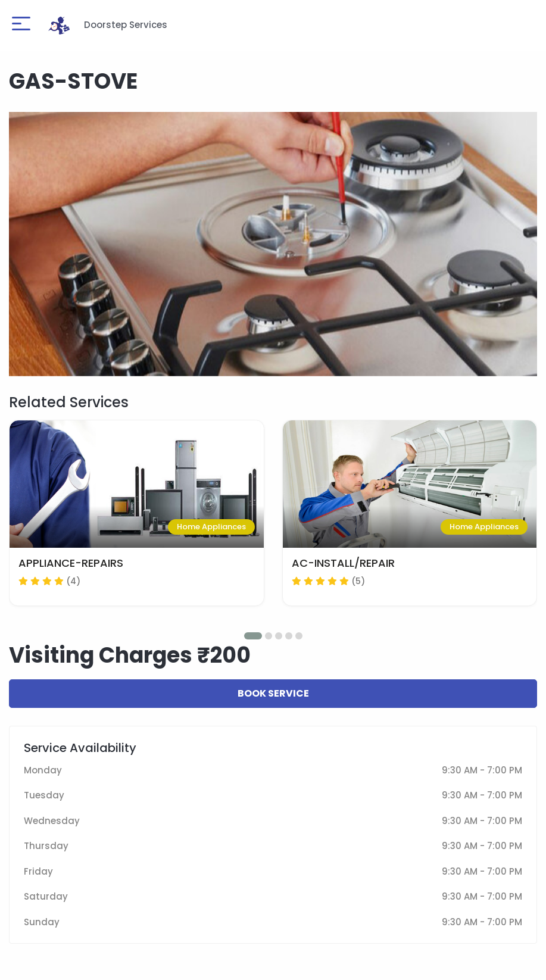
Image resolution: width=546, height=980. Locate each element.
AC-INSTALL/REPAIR (343, 563)
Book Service (273, 693)
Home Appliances (211, 527)
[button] (253, 636)
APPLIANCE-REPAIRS (71, 563)
